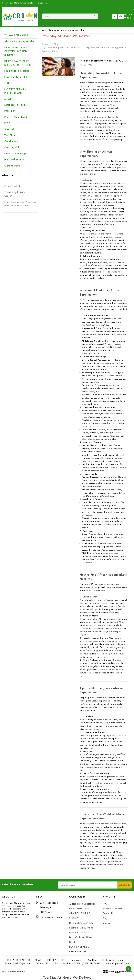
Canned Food (12, 166)
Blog (82, 30)
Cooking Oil (12, 147)
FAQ (44, 30)
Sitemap (107, 923)
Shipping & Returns (57, 30)
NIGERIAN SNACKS (16, 105)
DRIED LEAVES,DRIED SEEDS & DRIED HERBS (18, 63)
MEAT (8, 99)
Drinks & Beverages (16, 154)
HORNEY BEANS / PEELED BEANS (15, 91)
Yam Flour (10, 135)
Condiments (11, 141)
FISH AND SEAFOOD (17, 71)
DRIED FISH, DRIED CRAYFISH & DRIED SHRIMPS (16, 51)
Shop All (9, 129)
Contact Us (73, 30)
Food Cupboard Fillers (18, 77)
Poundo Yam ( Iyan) (16, 117)
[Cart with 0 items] (125, 16)
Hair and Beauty (14, 160)
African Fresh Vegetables (19, 42)
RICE (7, 123)
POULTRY (10, 111)
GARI (7, 83)
